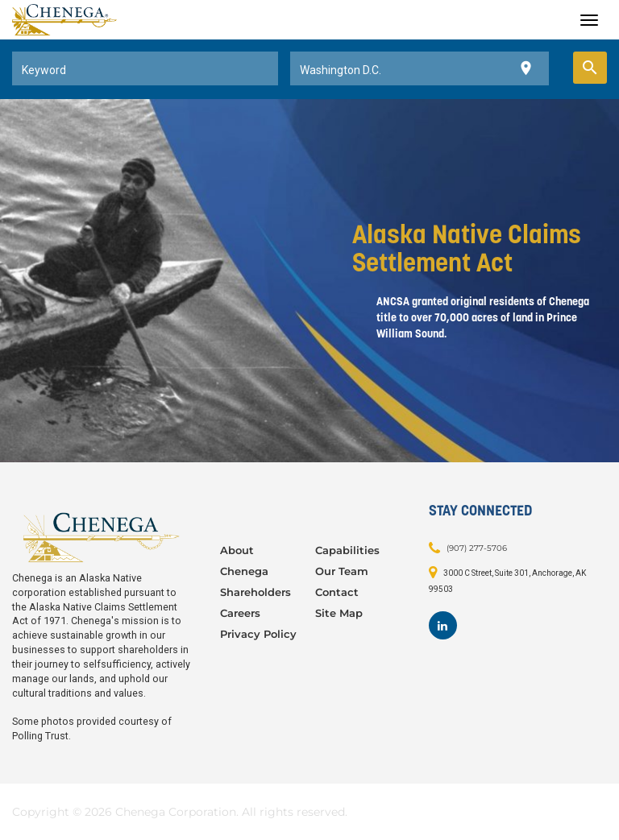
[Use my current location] (526, 69)
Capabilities (347, 550)
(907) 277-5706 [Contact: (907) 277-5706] (477, 548)
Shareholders (255, 592)
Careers (240, 613)
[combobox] (145, 68)
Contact (337, 592)
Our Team (342, 571)
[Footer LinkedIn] (443, 625)
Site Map (339, 613)
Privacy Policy (258, 634)
